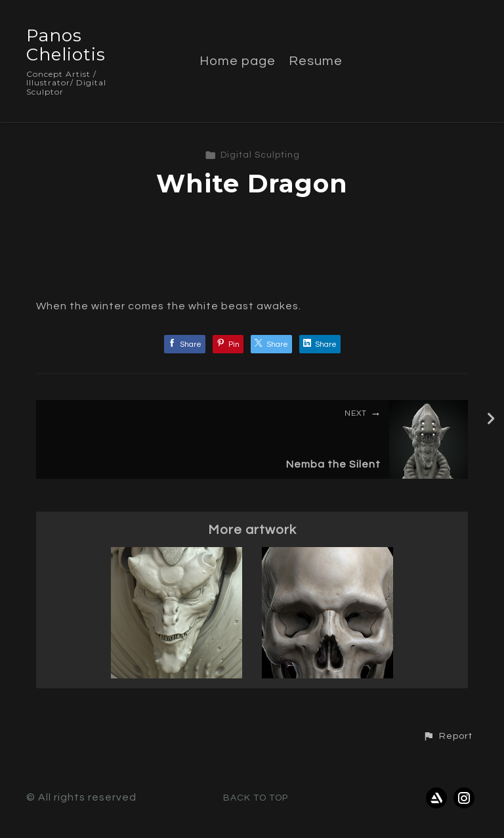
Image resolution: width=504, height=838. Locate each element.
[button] (448, 736)
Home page (238, 61)
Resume (316, 61)
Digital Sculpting (252, 155)
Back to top (256, 798)
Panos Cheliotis (66, 45)
